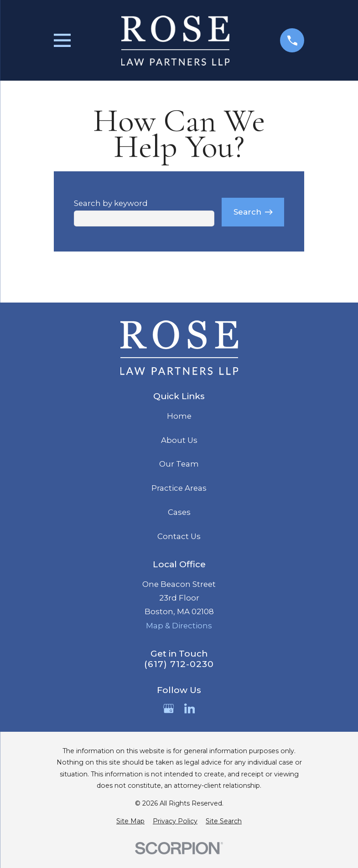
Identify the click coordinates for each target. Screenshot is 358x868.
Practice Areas (179, 488)
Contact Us (179, 536)
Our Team (179, 464)
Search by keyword (111, 203)
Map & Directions (179, 626)
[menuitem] (130, 821)
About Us (179, 440)
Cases (179, 512)
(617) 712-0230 (179, 665)
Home (179, 416)
